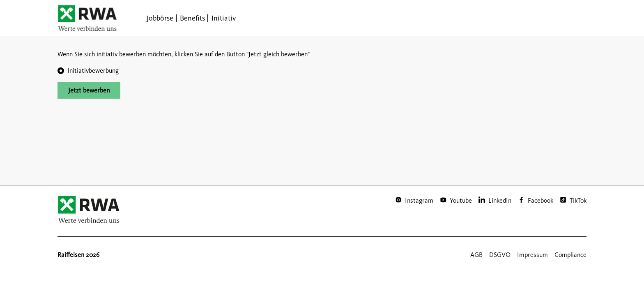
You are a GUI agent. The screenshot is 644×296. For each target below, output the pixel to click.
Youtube (461, 200)
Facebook (540, 200)
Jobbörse (160, 18)
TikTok (578, 200)
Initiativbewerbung (93, 71)
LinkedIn (500, 200)
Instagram (419, 200)
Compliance (570, 255)
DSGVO (500, 255)
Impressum (532, 255)
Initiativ (224, 18)
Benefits (192, 18)
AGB (476, 255)
